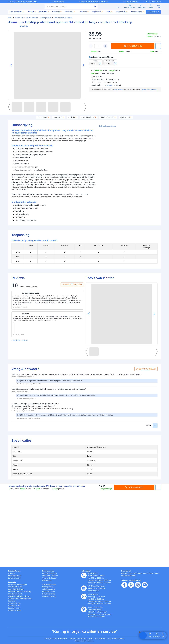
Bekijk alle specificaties (108, 224)
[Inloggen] (151, 7)
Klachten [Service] (55, 578)
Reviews (84, 117)
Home (10, 18)
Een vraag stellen (147, 445)
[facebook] (124, 598)
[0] (159, 7)
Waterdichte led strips (17, 589)
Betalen (55, 573)
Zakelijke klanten (15, 578)
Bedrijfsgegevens (15, 576)
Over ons (12, 573)
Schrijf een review (73, 360)
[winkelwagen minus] (91, 46)
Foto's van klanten (101, 117)
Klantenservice (128, 7)
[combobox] (67, 7)
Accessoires (19, 18)
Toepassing (45, 117)
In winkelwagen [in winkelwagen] (133, 46)
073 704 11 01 (93, 573)
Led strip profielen (32, 18)
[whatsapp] (148, 2)
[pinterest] (131, 598)
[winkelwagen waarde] (98, 46)
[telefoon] (155, 2)
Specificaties (140, 117)
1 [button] (155, 501)
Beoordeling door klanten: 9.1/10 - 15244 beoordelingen (85, 641)
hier (38, 619)
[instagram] (138, 598)
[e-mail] (84, 588)
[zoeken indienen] (92, 7)
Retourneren (47, 580)
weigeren (20, 626)
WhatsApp (157, 637)
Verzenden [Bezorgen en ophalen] (46, 576)
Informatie (13, 582)
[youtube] (145, 598)
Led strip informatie (16, 587)
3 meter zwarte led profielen (65, 18)
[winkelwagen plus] (105, 46)
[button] (82, 65)
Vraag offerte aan (124, 89)
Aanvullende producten (66, 117)
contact (110, 85)
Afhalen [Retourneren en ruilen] (56, 576)
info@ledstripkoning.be (97, 586)
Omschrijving (29, 117)
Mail (150, 637)
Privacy (92, 639)
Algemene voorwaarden (78, 639)
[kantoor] (84, 609)
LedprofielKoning (49, 591)
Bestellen (46, 573)
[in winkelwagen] (32, 337)
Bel (163, 637)
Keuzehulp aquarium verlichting (21, 591)
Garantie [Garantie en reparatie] (46, 578)
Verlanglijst (140, 7)
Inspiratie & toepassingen (18, 584)
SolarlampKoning (49, 589)
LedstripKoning (14, 571)
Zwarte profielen (47, 18)
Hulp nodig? (86, 571)
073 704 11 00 (93, 594)
